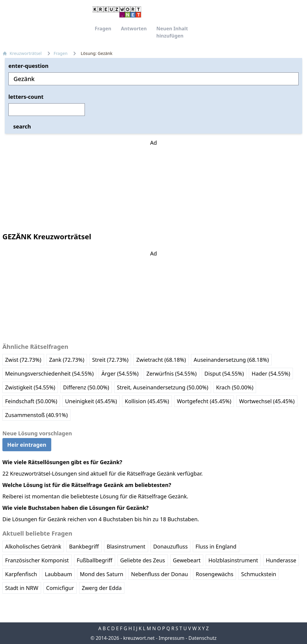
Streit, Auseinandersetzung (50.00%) (163, 387)
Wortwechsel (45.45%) (267, 401)
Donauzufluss (170, 546)
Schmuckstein (259, 574)
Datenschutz (203, 638)
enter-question (28, 66)
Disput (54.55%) (224, 373)
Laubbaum (58, 574)
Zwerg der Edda (102, 588)
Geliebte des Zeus (143, 560)
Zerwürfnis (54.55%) (171, 373)
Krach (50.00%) (235, 387)
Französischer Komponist (37, 560)
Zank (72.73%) (67, 360)
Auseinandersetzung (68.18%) (231, 360)
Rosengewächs (215, 574)
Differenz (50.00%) (86, 387)
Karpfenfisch (21, 574)
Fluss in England (216, 546)
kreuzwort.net (139, 638)
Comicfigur (60, 588)
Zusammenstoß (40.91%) (36, 415)
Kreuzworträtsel (22, 53)
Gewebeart (187, 560)
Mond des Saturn (101, 574)
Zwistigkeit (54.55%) (30, 387)
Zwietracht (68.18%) (161, 360)
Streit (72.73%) (110, 360)
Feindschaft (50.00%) (31, 401)
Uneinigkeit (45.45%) (91, 401)
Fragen (103, 29)
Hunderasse (281, 560)
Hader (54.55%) (271, 373)
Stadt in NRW (22, 588)
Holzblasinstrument (233, 560)
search (22, 126)
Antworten (134, 29)
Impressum (171, 638)
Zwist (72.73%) (23, 360)
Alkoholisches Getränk (33, 546)
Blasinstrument (126, 546)
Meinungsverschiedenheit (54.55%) (49, 373)
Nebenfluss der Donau (159, 574)
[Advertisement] (153, 184)
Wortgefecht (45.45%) (204, 401)
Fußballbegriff (95, 560)
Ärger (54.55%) (120, 373)
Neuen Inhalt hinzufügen (172, 32)
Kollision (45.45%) (147, 401)
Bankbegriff (84, 546)
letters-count (26, 97)
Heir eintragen (27, 445)
